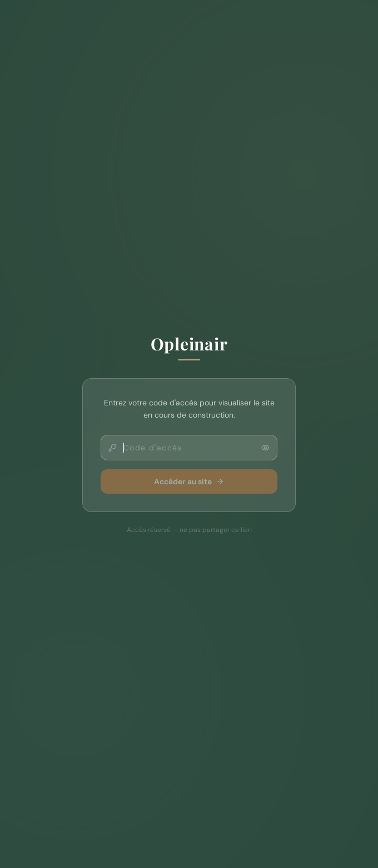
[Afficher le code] (265, 448)
